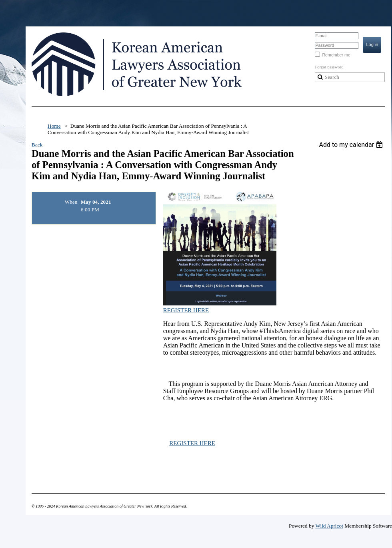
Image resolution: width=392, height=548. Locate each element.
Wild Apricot (329, 526)
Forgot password (329, 67)
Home (54, 126)
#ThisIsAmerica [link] (280, 331)
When (71, 202)
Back (37, 145)
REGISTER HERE (186, 310)
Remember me (336, 55)
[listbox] (352, 145)
